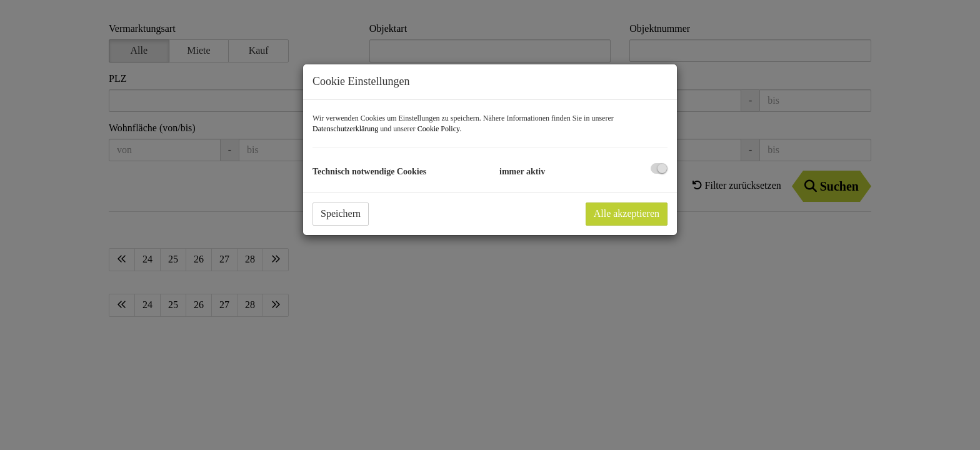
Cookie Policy (439, 129)
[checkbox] (659, 168)
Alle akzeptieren (627, 213)
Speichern (341, 213)
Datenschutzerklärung (345, 129)
